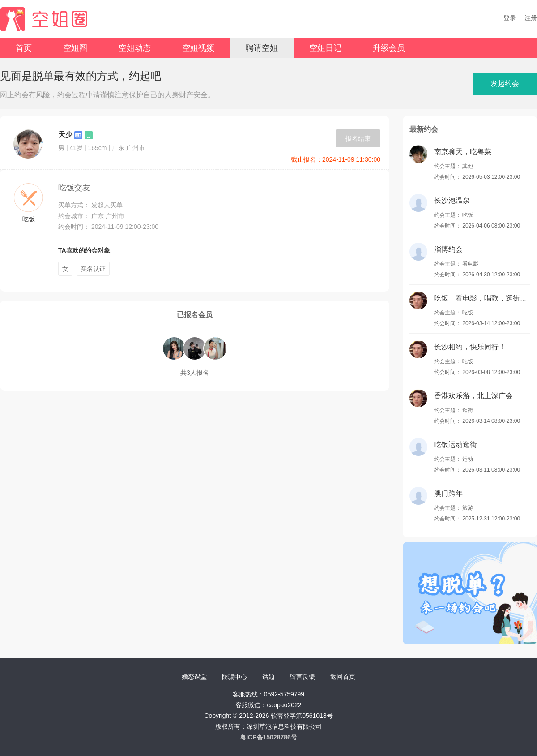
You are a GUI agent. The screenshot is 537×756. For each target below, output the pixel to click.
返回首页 (343, 677)
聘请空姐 (262, 48)
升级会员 (389, 48)
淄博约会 (448, 249)
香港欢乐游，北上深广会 (473, 396)
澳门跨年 (448, 493)
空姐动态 (135, 48)
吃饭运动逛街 (456, 445)
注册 (531, 18)
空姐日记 (325, 48)
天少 (65, 135)
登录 (510, 18)
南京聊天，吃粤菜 (463, 152)
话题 (268, 677)
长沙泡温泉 (452, 200)
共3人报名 (195, 373)
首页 (24, 48)
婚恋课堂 (194, 677)
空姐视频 (198, 48)
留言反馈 (303, 677)
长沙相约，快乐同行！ (470, 347)
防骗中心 (234, 677)
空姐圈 (75, 48)
